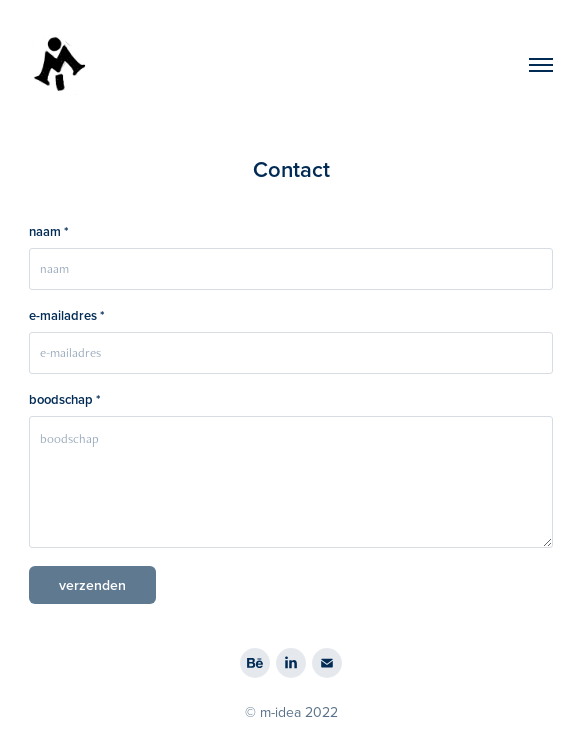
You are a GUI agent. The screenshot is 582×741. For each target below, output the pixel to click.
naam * (49, 232)
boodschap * (65, 400)
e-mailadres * (67, 316)
